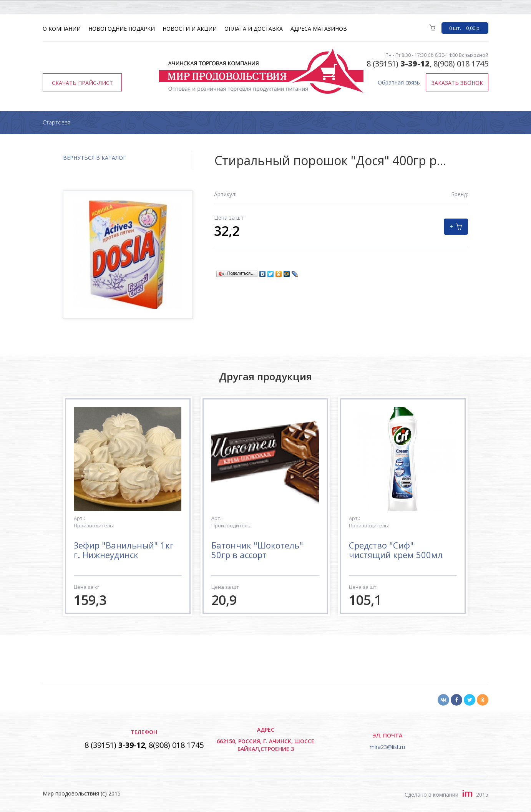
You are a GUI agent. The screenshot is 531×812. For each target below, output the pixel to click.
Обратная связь (399, 82)
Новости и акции (190, 29)
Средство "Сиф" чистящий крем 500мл (396, 550)
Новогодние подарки (122, 29)
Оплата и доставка (254, 29)
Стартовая (56, 122)
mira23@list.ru (387, 747)
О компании (62, 29)
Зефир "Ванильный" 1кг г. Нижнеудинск (124, 550)
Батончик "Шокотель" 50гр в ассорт (257, 550)
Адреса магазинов (319, 29)
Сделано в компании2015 (446, 795)
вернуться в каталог (95, 158)
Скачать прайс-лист (82, 83)
